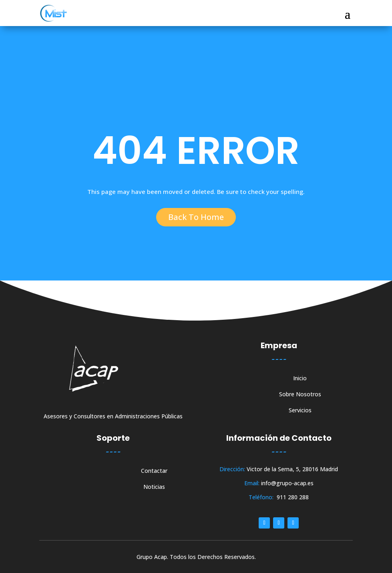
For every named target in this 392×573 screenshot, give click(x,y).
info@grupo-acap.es (287, 483)
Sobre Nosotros (300, 395)
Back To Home (196, 217)
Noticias (154, 487)
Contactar (154, 471)
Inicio (300, 379)
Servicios (300, 411)
